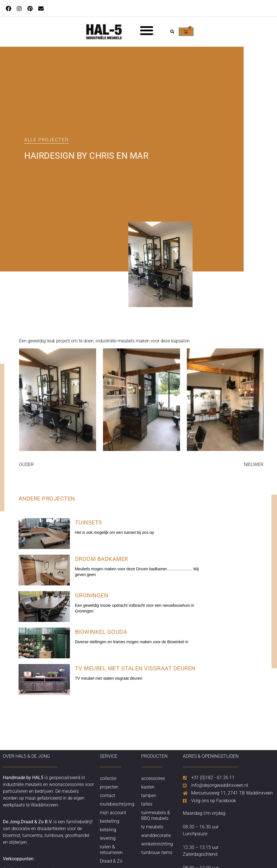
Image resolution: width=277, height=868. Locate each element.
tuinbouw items (157, 852)
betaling (108, 830)
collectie (108, 778)
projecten (109, 787)
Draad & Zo (111, 861)
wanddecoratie (156, 835)
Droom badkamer (102, 559)
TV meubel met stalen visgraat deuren (135, 668)
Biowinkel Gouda (101, 632)
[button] (146, 30)
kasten (148, 787)
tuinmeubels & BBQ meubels (156, 815)
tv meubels (152, 827)
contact (107, 796)
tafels (147, 804)
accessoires (153, 778)
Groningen (92, 595)
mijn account (113, 813)
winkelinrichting (157, 844)
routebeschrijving (117, 804)
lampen (149, 796)
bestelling (110, 821)
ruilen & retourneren (111, 850)
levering (108, 838)
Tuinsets (89, 522)
